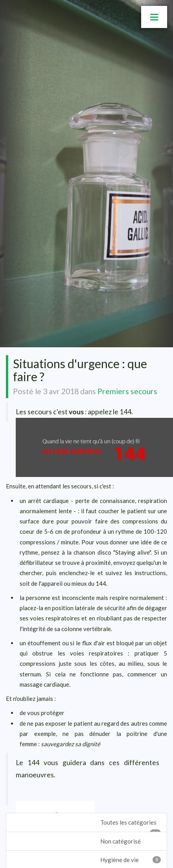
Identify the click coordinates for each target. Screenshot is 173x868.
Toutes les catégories (131, 825)
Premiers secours (127, 391)
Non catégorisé (121, 841)
